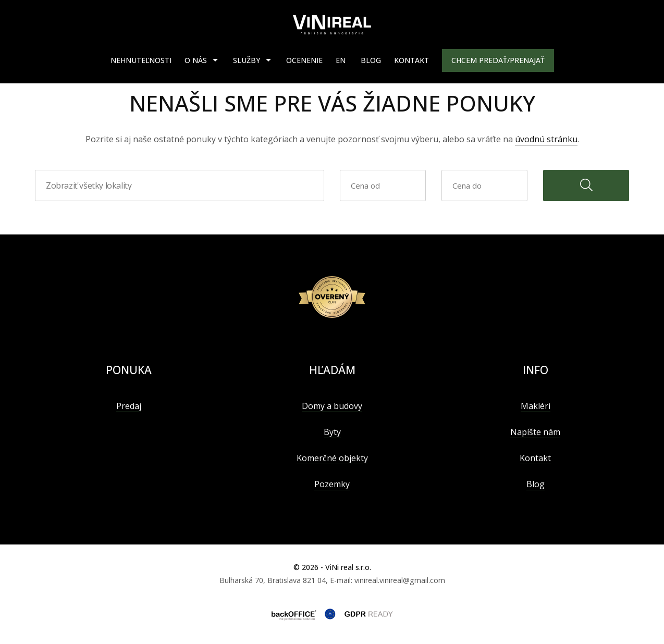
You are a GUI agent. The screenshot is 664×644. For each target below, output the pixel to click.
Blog (371, 60)
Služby (247, 60)
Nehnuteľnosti (141, 60)
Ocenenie (304, 60)
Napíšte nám (535, 432)
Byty (332, 432)
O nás (196, 60)
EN (341, 60)
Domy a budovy (332, 406)
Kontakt (411, 60)
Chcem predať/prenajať (498, 60)
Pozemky (332, 484)
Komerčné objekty (332, 458)
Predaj (129, 406)
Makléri (536, 406)
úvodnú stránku (546, 139)
